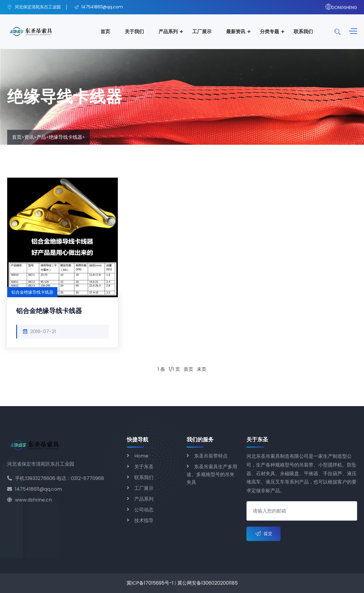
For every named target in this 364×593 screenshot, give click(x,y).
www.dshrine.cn (29, 500)
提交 (264, 534)
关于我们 (134, 32)
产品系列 (168, 32)
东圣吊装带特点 (211, 456)
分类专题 (269, 32)
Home (141, 456)
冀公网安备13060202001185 (208, 583)
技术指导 (144, 520)
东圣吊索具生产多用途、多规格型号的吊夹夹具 (212, 474)
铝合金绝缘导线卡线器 (49, 311)
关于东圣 (144, 467)
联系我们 (303, 32)
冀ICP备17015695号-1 (150, 583)
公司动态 (144, 510)
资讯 (29, 137)
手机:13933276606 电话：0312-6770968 (56, 478)
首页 (105, 32)
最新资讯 (236, 32)
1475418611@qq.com (35, 489)
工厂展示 (202, 32)
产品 (41, 137)
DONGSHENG (341, 7)
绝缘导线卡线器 (66, 137)
